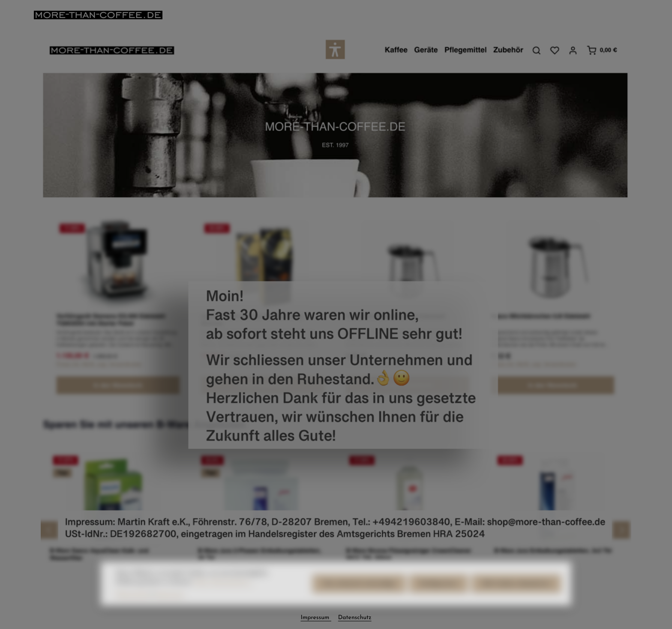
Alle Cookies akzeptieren (516, 592)
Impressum (316, 618)
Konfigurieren (439, 592)
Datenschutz (355, 618)
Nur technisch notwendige (359, 592)
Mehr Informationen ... (224, 591)
